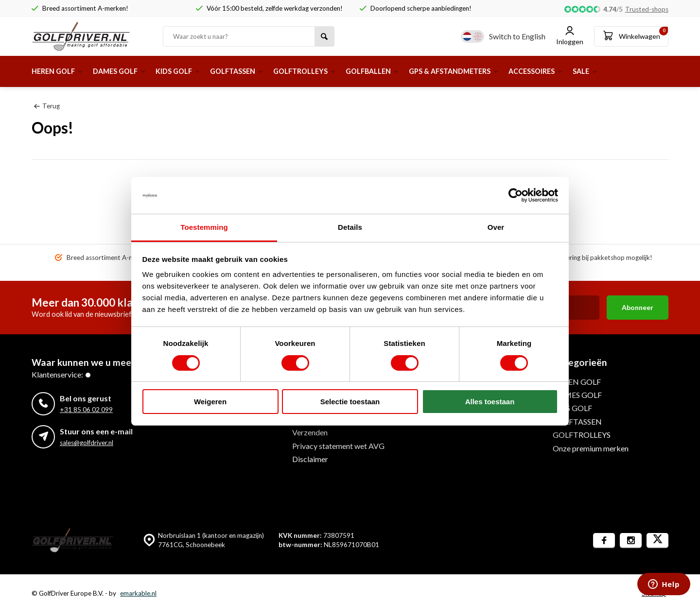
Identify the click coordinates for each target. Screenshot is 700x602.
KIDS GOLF (192, 71)
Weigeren (210, 402)
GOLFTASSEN (257, 71)
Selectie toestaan (350, 402)
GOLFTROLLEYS (332, 71)
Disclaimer (310, 459)
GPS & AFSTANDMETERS (496, 71)
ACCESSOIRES (586, 71)
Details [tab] (350, 227)
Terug (47, 106)
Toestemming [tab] (204, 227)
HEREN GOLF (60, 71)
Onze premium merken (591, 448)
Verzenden (310, 432)
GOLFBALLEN (406, 71)
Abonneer (638, 307)
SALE (640, 71)
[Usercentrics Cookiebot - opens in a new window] (516, 195)
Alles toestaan (490, 402)
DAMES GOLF (128, 71)
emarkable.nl (138, 593)
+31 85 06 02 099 (86, 410)
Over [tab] (496, 227)
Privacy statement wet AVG (338, 446)
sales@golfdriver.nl (87, 443)
